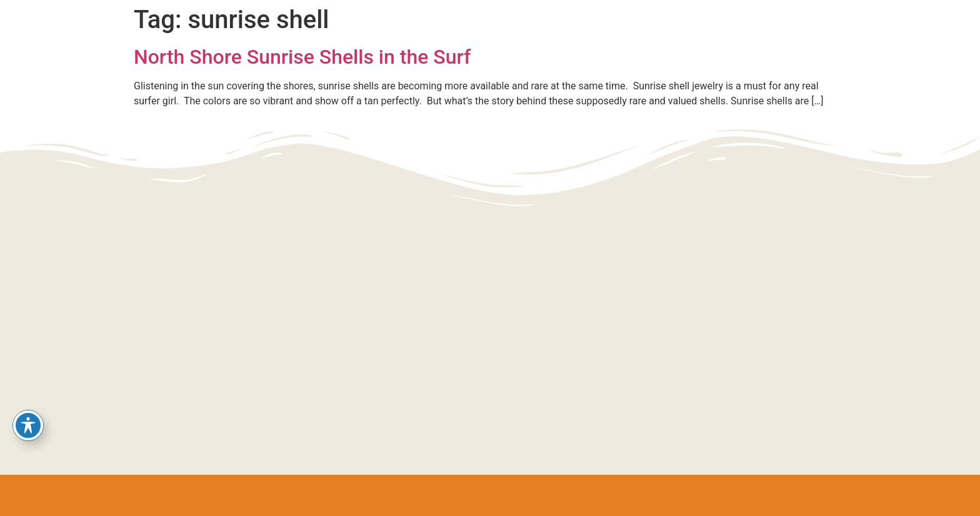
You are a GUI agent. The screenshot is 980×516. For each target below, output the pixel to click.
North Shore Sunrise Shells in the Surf (302, 57)
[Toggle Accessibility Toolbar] (28, 425)
